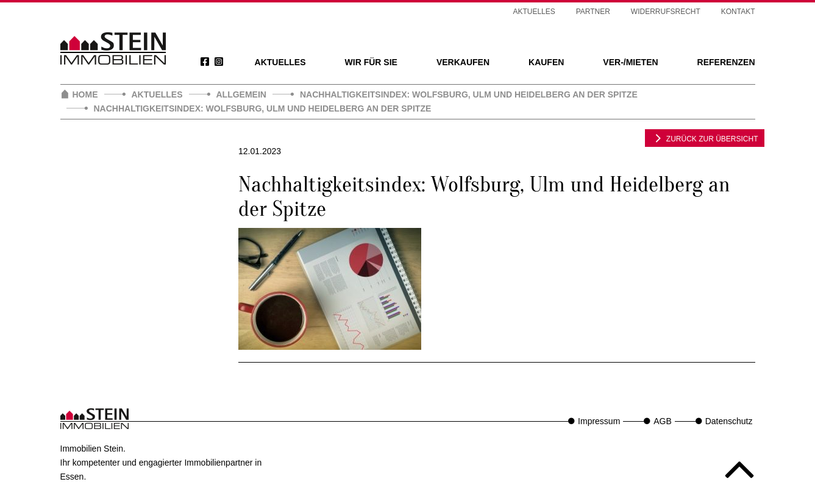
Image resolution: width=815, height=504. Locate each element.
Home (85, 94)
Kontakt (738, 12)
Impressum (599, 421)
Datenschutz (729, 421)
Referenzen (726, 62)
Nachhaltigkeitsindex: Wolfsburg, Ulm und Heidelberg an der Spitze (469, 94)
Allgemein (241, 94)
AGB (663, 421)
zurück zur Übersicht (705, 138)
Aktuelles (280, 62)
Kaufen (546, 62)
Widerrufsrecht (666, 12)
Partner (593, 12)
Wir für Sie (371, 62)
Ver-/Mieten (630, 62)
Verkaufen (463, 62)
